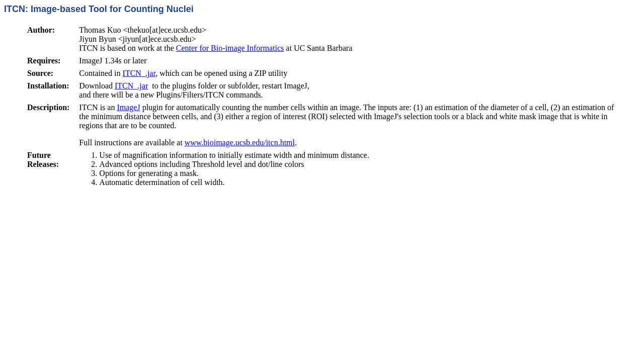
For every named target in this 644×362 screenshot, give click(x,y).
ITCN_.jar (139, 73)
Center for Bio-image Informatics (230, 48)
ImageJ (128, 107)
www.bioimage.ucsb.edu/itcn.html (240, 143)
